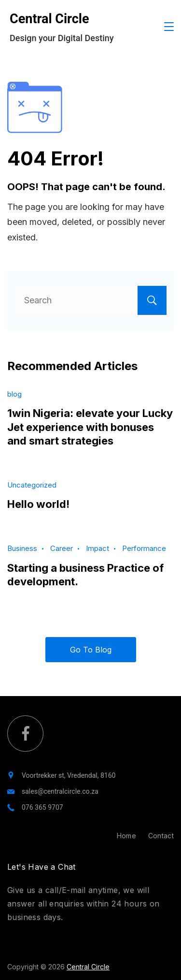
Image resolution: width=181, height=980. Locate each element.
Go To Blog (91, 650)
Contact (161, 836)
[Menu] (169, 27)
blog (14, 394)
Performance (144, 548)
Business (22, 548)
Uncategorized (32, 485)
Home (126, 836)
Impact (97, 548)
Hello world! (38, 504)
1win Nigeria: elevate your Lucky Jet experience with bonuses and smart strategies (90, 427)
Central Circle (49, 19)
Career (62, 548)
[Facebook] (25, 734)
